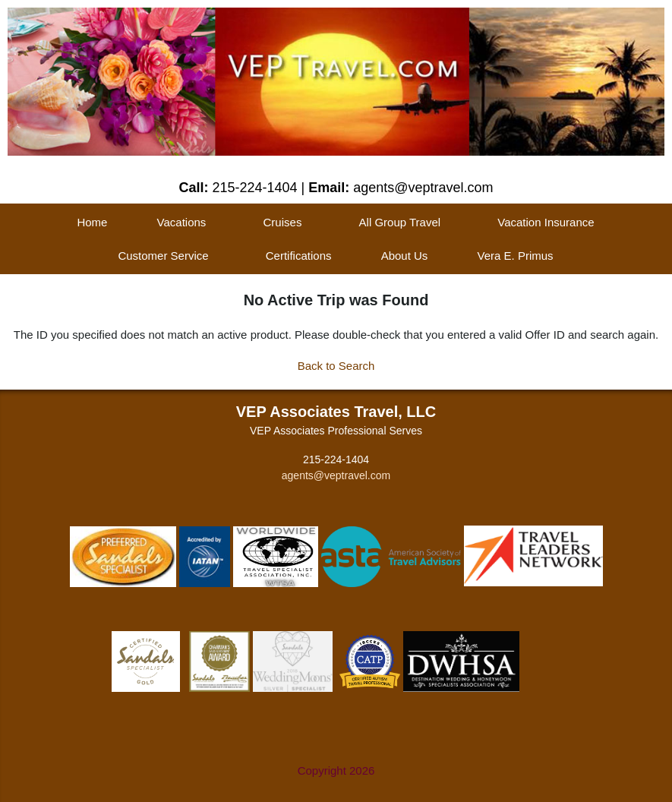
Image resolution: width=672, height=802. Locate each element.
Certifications (299, 256)
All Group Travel (400, 222)
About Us (405, 256)
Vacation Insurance (546, 222)
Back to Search (336, 366)
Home (92, 222)
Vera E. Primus (516, 256)
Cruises (283, 222)
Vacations (182, 222)
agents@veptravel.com (336, 475)
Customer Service (163, 256)
